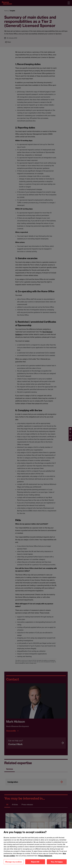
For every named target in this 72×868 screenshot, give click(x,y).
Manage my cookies (14, 864)
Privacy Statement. (45, 858)
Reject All (35, 864)
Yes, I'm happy (57, 864)
